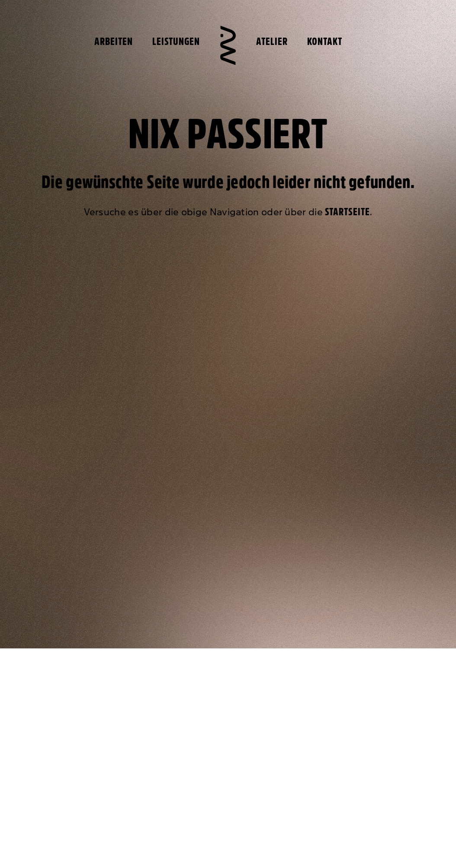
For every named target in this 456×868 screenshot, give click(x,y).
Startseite (347, 212)
